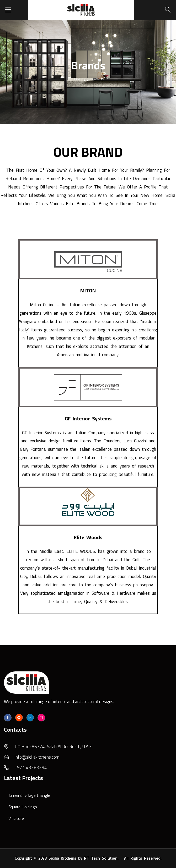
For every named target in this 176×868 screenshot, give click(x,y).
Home (77, 79)
